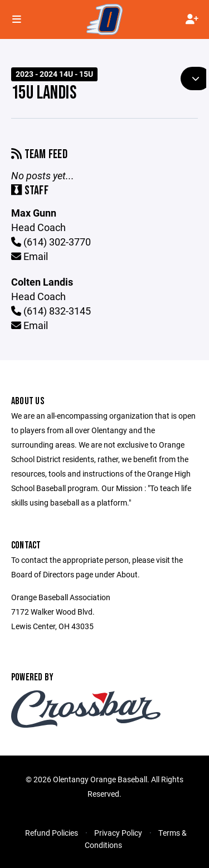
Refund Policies (52, 833)
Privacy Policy (118, 833)
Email (30, 256)
